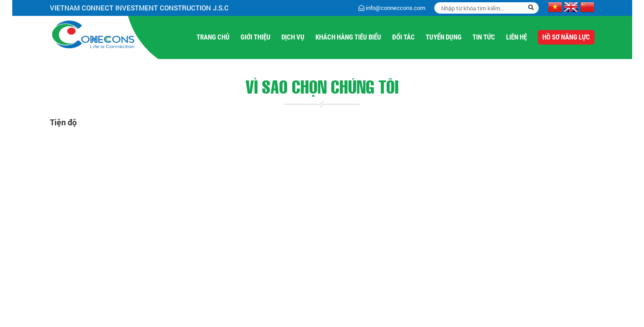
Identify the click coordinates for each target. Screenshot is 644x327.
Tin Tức (484, 37)
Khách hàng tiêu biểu (348, 37)
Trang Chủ (213, 37)
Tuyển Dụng (444, 37)
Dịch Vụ (293, 37)
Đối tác (403, 37)
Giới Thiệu (256, 37)
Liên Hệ (516, 37)
